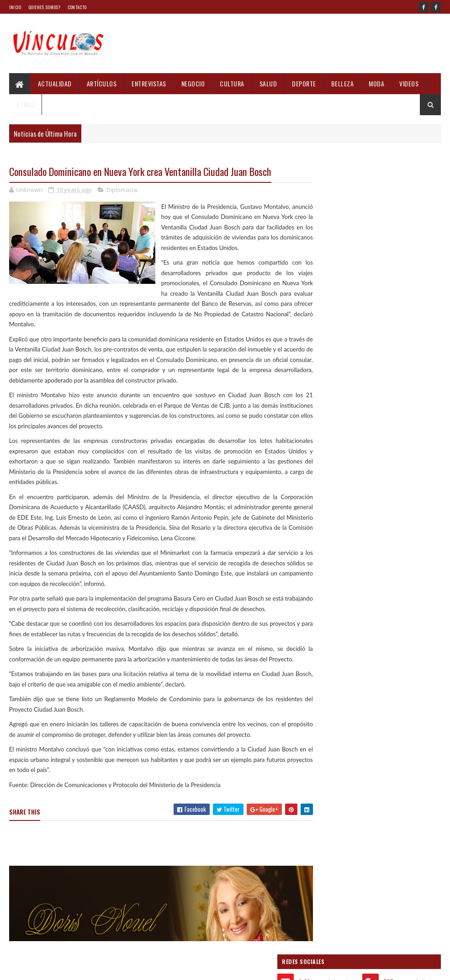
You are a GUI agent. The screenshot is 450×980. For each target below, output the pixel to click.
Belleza (343, 83)
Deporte (304, 83)
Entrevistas (149, 83)
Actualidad (55, 83)
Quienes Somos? (45, 7)
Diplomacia (122, 190)
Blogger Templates (99, 967)
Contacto (77, 7)
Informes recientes (344, 672)
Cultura (232, 83)
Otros (26, 104)
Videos (409, 83)
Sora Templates (53, 967)
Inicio (15, 7)
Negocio (193, 83)
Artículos (102, 83)
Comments (409, 672)
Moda (376, 83)
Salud (268, 83)
